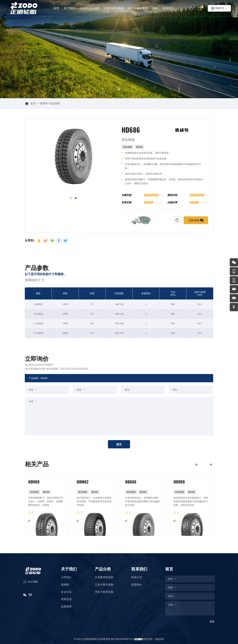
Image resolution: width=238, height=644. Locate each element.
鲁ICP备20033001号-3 (122, 639)
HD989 (179, 482)
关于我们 (69, 8)
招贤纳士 (137, 585)
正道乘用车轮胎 (89, 8)
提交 (119, 444)
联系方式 (137, 577)
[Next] (211, 465)
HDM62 (83, 482)
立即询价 (196, 220)
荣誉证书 (66, 599)
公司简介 (66, 577)
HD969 (34, 482)
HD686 (131, 482)
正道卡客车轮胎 (114, 8)
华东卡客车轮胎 (138, 8)
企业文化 (66, 592)
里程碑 (65, 585)
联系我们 (168, 8)
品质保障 (66, 606)
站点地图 (30, 582)
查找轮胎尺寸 (35, 280)
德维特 (44, 103)
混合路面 (55, 103)
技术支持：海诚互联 (154, 639)
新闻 (155, 8)
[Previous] (197, 465)
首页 (56, 8)
